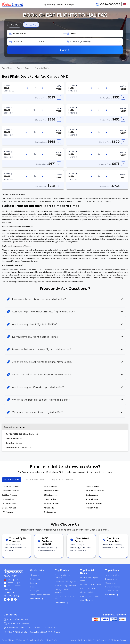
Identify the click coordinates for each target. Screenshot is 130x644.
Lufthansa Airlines (10, 491)
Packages (70, 4)
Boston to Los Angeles (65, 582)
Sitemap (34, 583)
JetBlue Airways (9, 495)
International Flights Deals (89, 579)
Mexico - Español (12, 586)
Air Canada (49, 508)
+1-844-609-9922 (24, 623)
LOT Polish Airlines (11, 486)
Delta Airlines (50, 512)
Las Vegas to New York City (65, 597)
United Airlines (51, 499)
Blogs (60, 4)
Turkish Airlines (93, 508)
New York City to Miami (65, 586)
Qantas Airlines (9, 508)
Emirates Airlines (52, 491)
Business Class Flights (90, 596)
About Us (34, 575)
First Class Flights (88, 592)
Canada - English (12, 583)
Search (65, 50)
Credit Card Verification (40, 595)
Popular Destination (36, 479)
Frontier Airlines (51, 504)
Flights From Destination (64, 479)
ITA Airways (7, 512)
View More (37, 599)
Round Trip (31, 25)
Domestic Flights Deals (90, 584)
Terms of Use (8, 640)
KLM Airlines (92, 499)
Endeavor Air (92, 495)
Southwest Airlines (95, 491)
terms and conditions (92, 201)
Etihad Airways (51, 495)
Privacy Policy (51, 640)
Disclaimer (20, 640)
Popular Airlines (12, 479)
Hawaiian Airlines (112, 587)
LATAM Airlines (9, 504)
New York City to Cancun (62, 576)
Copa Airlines (8, 499)
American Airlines (94, 504)
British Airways (51, 486)
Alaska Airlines (111, 583)
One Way (15, 25)
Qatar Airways (92, 486)
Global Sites (14, 576)
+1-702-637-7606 (34, 628)
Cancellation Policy (35, 640)
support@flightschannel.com (20, 619)
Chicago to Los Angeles (62, 591)
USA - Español (11, 580)
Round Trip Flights (88, 588)
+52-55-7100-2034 (49, 628)
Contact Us (35, 579)
